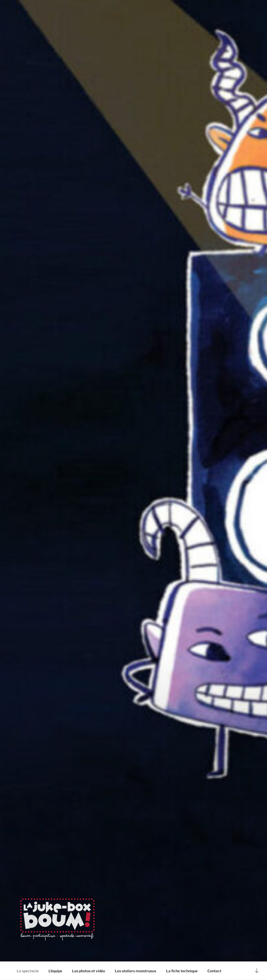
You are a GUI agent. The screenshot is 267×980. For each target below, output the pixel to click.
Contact (214, 971)
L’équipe (55, 971)
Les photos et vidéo (88, 971)
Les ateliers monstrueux (136, 971)
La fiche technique (182, 971)
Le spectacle (28, 971)
